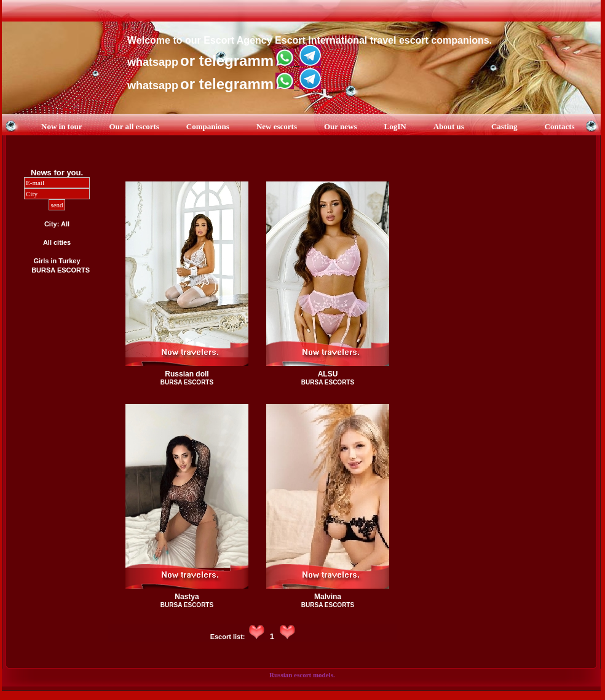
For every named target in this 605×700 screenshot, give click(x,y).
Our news (341, 126)
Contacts (560, 126)
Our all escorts (134, 126)
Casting (504, 126)
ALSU (328, 374)
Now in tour (61, 126)
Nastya (187, 597)
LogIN (395, 126)
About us (449, 126)
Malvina (328, 597)
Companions (208, 126)
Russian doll (187, 374)
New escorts (277, 126)
